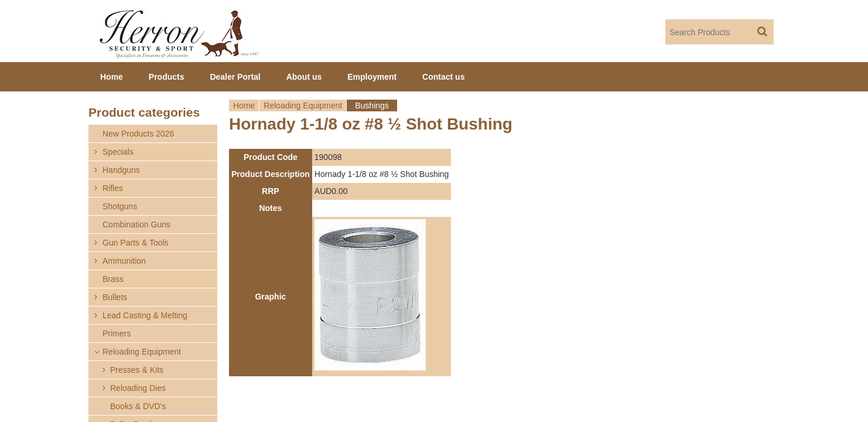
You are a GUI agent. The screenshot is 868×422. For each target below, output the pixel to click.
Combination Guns (136, 224)
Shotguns (120, 206)
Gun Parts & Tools (136, 243)
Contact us (443, 77)
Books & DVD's (138, 406)
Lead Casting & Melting (145, 315)
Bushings (372, 105)
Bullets (115, 297)
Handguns (121, 170)
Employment (372, 77)
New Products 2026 (138, 134)
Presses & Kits (137, 370)
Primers (117, 333)
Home (244, 105)
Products (167, 77)
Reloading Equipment (303, 105)
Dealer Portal (235, 77)
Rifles (113, 188)
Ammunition (124, 261)
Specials (118, 152)
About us (304, 77)
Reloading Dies (138, 388)
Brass (113, 279)
